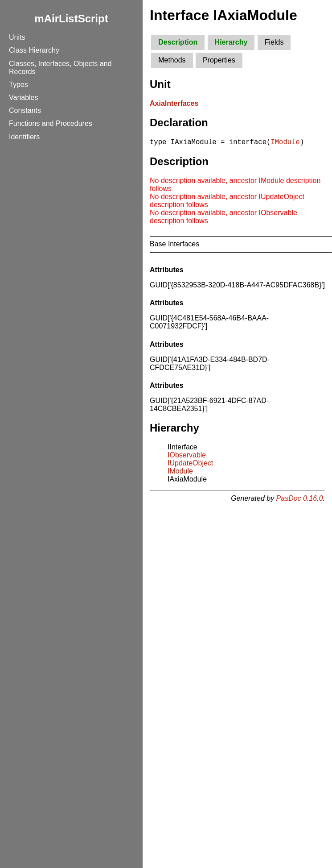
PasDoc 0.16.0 (300, 500)
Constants (25, 110)
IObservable (187, 456)
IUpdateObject (190, 464)
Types (18, 85)
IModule (285, 143)
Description (178, 42)
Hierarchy (231, 42)
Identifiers (24, 137)
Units (17, 37)
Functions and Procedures (51, 123)
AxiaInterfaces (174, 103)
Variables (24, 98)
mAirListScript (71, 19)
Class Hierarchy (34, 50)
